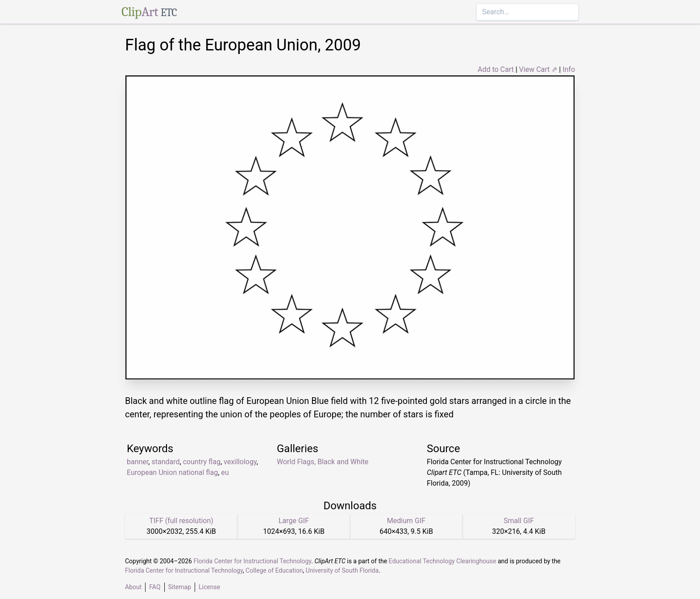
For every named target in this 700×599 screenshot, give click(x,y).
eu (225, 472)
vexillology (240, 462)
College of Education (274, 570)
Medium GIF (406, 521)
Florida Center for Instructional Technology (252, 561)
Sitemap (180, 587)
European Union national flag (172, 472)
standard (165, 462)
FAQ (155, 587)
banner (137, 462)
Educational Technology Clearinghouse (443, 561)
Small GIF (519, 521)
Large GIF (294, 521)
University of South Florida (342, 570)
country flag (202, 462)
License (209, 587)
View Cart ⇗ (538, 69)
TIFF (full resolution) (181, 521)
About (133, 587)
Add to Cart (496, 69)
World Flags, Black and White (323, 462)
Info (569, 69)
